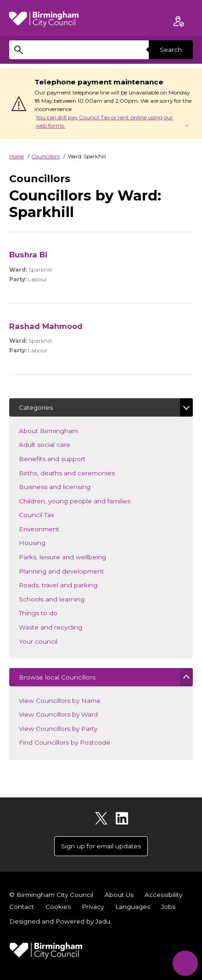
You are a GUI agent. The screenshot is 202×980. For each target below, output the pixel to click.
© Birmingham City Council (51, 895)
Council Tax (50, 514)
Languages (133, 907)
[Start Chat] (185, 963)
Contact (22, 907)
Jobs (168, 907)
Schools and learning (65, 599)
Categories (36, 407)
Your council (52, 641)
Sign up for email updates (101, 846)
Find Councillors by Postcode (65, 742)
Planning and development (75, 571)
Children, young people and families (88, 500)
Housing (46, 542)
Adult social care (58, 444)
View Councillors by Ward (58, 714)
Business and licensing (68, 486)
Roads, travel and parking (72, 584)
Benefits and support (66, 458)
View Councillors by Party (58, 729)
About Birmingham (62, 430)
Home (17, 156)
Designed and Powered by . (60, 921)
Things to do (52, 612)
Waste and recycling (64, 626)
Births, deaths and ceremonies (80, 472)
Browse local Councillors (57, 677)
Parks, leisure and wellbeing (76, 556)
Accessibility (163, 895)
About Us (119, 895)
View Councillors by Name (60, 701)
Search (171, 50)
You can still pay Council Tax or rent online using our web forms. (104, 121)
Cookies (58, 907)
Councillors (46, 156)
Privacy (93, 907)
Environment (53, 528)
